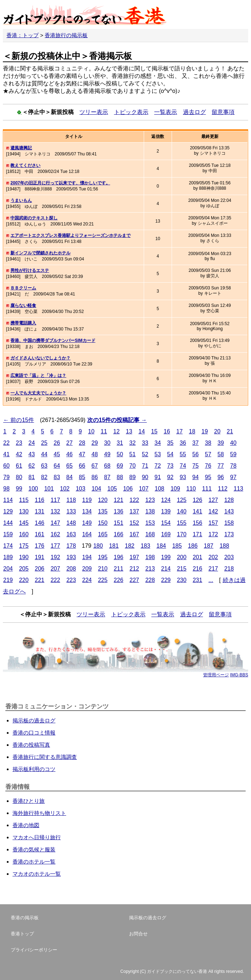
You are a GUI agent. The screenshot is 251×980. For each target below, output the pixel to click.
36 (183, 443)
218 (229, 569)
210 (103, 569)
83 (57, 477)
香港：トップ (23, 35)
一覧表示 (166, 112)
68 (107, 466)
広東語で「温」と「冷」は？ (38, 375)
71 (145, 466)
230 (182, 580)
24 (32, 443)
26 (57, 443)
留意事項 (223, 112)
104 (96, 489)
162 (55, 534)
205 (24, 569)
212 (134, 569)
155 (182, 523)
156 (198, 523)
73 (170, 466)
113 (239, 489)
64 (57, 466)
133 (71, 511)
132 (55, 511)
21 (230, 431)
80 (19, 477)
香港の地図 (26, 825)
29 (95, 443)
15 (154, 431)
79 (6, 477)
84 (69, 477)
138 (150, 511)
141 (198, 511)
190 (24, 557)
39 (221, 443)
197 (134, 557)
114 (8, 500)
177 (55, 546)
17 (179, 431)
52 (145, 454)
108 (160, 489)
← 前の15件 (19, 420)
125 (182, 500)
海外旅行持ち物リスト (39, 813)
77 (221, 466)
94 (196, 477)
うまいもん (21, 200)
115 (24, 500)
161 (40, 534)
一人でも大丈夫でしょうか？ (38, 393)
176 (40, 546)
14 (142, 431)
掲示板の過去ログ (34, 720)
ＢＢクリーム (23, 288)
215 (182, 569)
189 (8, 557)
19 (205, 431)
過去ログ (195, 112)
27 (69, 443)
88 (120, 477)
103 (81, 489)
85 (82, 477)
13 (129, 431)
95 (208, 477)
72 (158, 466)
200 (182, 557)
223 (71, 580)
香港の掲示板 (25, 918)
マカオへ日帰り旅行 (37, 837)
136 (119, 511)
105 (112, 489)
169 (166, 534)
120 (103, 500)
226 (119, 580)
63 (44, 466)
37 (196, 443)
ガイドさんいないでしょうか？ (40, 358)
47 (82, 454)
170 (182, 534)
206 (40, 569)
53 (158, 454)
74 (183, 466)
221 (40, 580)
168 (150, 534)
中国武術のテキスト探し (34, 218)
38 (208, 443)
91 (158, 477)
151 (119, 523)
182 (130, 546)
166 (119, 534)
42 (19, 454)
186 (193, 546)
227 (134, 580)
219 (8, 580)
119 (87, 500)
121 (119, 500)
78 (233, 466)
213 (150, 569)
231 (198, 580)
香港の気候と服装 (34, 849)
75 (196, 466)
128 (229, 500)
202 (213, 557)
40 (233, 443)
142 (213, 511)
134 (87, 511)
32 (133, 443)
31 (120, 443)
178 (71, 546)
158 (229, 523)
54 (170, 454)
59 (233, 454)
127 (213, 500)
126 (198, 500)
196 (119, 557)
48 (95, 454)
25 (44, 443)
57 (208, 454)
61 (19, 466)
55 (183, 454)
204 (8, 569)
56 (196, 454)
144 (8, 523)
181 (114, 546)
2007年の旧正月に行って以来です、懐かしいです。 (60, 183)
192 (55, 557)
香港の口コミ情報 (34, 733)
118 (71, 500)
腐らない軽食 (23, 305)
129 (8, 511)
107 (144, 489)
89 (133, 477)
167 (134, 534)
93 (183, 477)
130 (24, 511)
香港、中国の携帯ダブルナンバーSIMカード (53, 340)
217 (213, 569)
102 (65, 489)
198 (150, 557)
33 (145, 443)
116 (40, 500)
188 (224, 546)
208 (71, 569)
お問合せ (138, 934)
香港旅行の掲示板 (66, 35)
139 (166, 511)
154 (166, 523)
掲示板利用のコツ (34, 769)
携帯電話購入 (23, 323)
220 (24, 580)
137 (134, 511)
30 (107, 443)
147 (55, 523)
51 (133, 454)
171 (198, 534)
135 (103, 511)
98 (6, 489)
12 (117, 431)
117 (55, 500)
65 (69, 466)
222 (55, 580)
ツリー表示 (94, 112)
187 (209, 546)
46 (69, 454)
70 (133, 466)
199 (166, 557)
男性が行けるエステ (30, 270)
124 (166, 500)
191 (40, 557)
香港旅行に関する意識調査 (45, 757)
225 (103, 580)
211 (119, 569)
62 (32, 466)
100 (33, 489)
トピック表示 (131, 112)
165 (103, 534)
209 (87, 569)
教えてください (25, 165)
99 (19, 489)
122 (134, 500)
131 (40, 511)
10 (91, 431)
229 (166, 580)
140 (182, 511)
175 (24, 546)
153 (150, 523)
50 (120, 454)
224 (87, 580)
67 (95, 466)
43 (32, 454)
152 (134, 523)
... (211, 580)
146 (40, 523)
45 (57, 454)
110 (191, 489)
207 (55, 569)
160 (24, 534)
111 (207, 489)
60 (6, 466)
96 (221, 477)
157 (213, 523)
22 (6, 443)
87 (107, 477)
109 (175, 489)
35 (170, 443)
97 (233, 477)
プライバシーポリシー (34, 950)
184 (161, 546)
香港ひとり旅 (29, 801)
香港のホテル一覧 (34, 862)
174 (8, 546)
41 (6, 454)
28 (82, 443)
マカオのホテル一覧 (37, 874)
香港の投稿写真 (31, 745)
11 (104, 431)
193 (71, 557)
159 (8, 534)
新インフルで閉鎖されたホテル (40, 253)
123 (150, 500)
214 (166, 569)
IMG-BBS (239, 675)
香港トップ (22, 934)
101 (49, 489)
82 (44, 477)
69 (120, 466)
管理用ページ (216, 675)
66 (82, 466)
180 (98, 546)
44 (44, 454)
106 (128, 489)
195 (103, 557)
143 (229, 511)
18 (192, 431)
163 (71, 534)
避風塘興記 (21, 148)
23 (19, 443)
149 (87, 523)
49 (107, 454)
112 (223, 489)
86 (95, 477)
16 (167, 431)
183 (145, 546)
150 (103, 523)
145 (24, 523)
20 (217, 431)
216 (198, 569)
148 (71, 523)
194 (87, 557)
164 (87, 534)
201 (198, 557)
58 (221, 454)
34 (158, 443)
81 (32, 477)
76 (208, 466)
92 (170, 477)
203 (229, 557)
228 (150, 580)
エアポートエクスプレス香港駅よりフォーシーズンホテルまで (70, 235)
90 (145, 477)
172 (213, 534)
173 (229, 534)
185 (177, 546)
